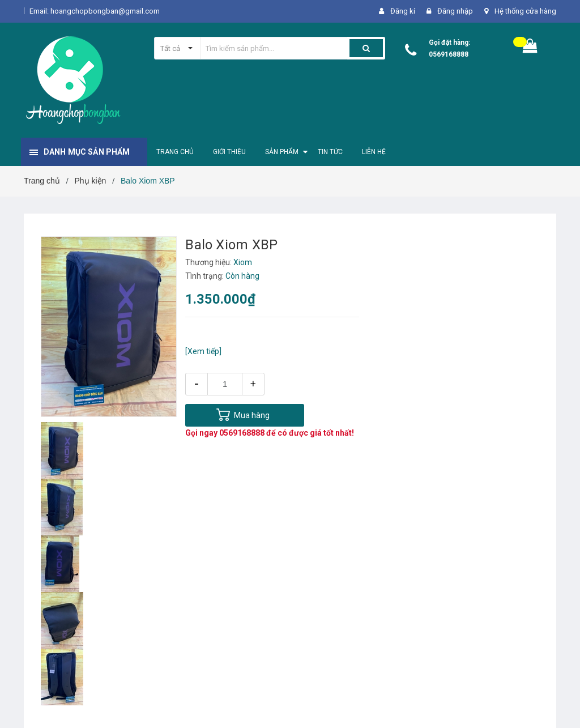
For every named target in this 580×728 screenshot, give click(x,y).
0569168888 (449, 54)
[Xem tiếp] (203, 351)
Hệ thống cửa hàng (525, 11)
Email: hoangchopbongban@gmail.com (95, 11)
